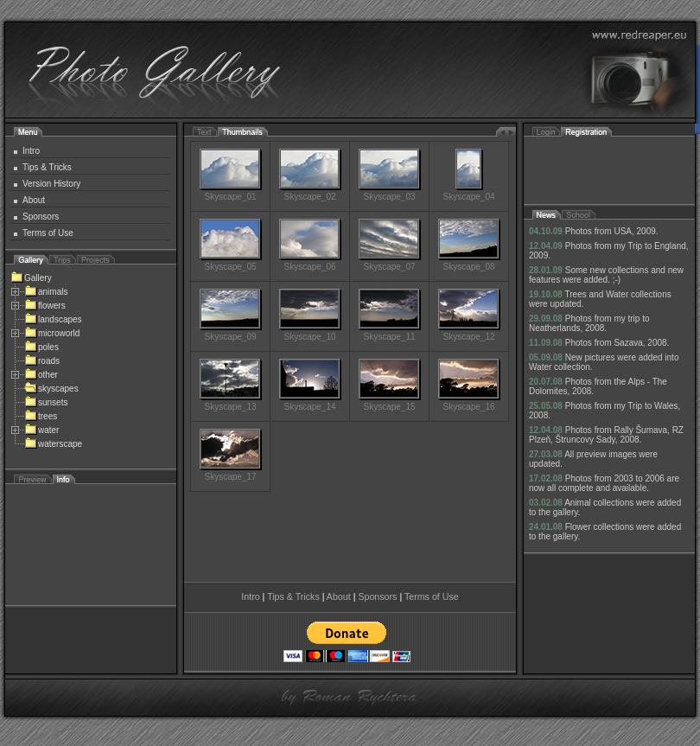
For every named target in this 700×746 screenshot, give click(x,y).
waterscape (53, 444)
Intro (31, 151)
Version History (51, 184)
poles (41, 347)
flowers (45, 306)
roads (42, 361)
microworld (52, 333)
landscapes (53, 319)
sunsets (46, 402)
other (41, 375)
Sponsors (41, 217)
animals (46, 292)
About (34, 200)
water (41, 430)
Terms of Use (48, 233)
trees (41, 416)
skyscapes (51, 389)
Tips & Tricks (47, 167)
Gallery (31, 278)
